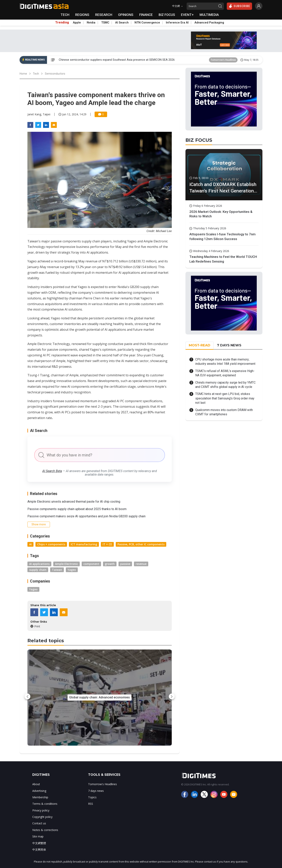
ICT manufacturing (84, 544)
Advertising (39, 791)
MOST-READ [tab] (200, 345)
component (91, 564)
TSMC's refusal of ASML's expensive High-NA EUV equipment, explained (225, 373)
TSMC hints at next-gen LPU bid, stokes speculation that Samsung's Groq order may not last (225, 398)
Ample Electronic (66, 564)
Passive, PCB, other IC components (141, 544)
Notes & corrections (45, 830)
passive (125, 564)
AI (30, 544)
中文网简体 (39, 849)
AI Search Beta (52, 471)
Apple (77, 23)
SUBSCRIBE (239, 6)
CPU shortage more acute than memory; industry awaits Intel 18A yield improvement (225, 362)
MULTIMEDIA (209, 15)
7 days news (96, 791)
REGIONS (82, 15)
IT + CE (107, 544)
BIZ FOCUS (167, 15)
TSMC (105, 23)
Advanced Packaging (209, 23)
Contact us (39, 823)
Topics (92, 797)
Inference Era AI (177, 23)
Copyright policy (42, 817)
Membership (40, 797)
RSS (91, 804)
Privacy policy (41, 810)
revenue (141, 564)
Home (23, 74)
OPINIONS (126, 15)
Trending (62, 23)
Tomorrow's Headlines (223, 60)
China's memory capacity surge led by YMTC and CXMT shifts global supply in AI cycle (225, 385)
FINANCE (146, 15)
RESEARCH (104, 15)
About (36, 784)
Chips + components (51, 544)
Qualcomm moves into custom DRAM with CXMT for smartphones (224, 412)
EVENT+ (187, 15)
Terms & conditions (45, 804)
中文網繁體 (39, 843)
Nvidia (91, 23)
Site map (38, 836)
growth (110, 564)
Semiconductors (55, 74)
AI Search (122, 23)
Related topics (46, 641)
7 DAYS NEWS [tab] (229, 345)
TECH (65, 15)
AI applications (39, 564)
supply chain (38, 570)
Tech (36, 74)
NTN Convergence (147, 23)
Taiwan (57, 570)
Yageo (72, 570)
